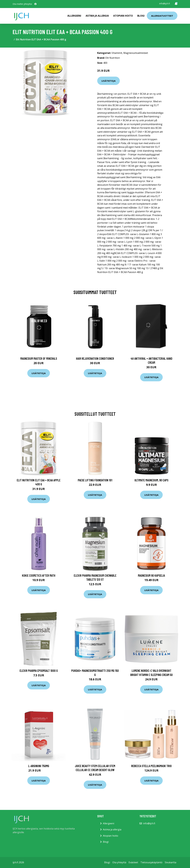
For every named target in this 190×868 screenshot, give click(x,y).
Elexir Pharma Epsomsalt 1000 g (39, 671)
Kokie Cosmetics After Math (39, 575)
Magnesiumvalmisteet (136, 53)
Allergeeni (74, 16)
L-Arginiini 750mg (39, 766)
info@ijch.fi (165, 3)
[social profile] (35, 4)
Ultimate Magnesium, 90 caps (151, 480)
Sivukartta (170, 862)
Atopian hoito (123, 16)
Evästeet (133, 862)
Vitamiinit (117, 53)
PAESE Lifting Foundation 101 (95, 480)
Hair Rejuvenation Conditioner (95, 358)
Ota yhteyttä (119, 862)
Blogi (141, 16)
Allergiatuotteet (162, 16)
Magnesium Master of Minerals (39, 358)
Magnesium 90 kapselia (151, 575)
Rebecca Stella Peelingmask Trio (151, 766)
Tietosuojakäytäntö (151, 862)
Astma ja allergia (97, 16)
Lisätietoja (109, 81)
